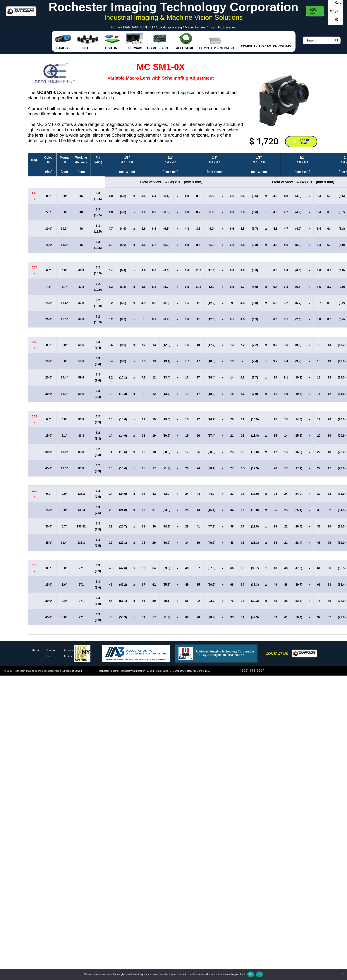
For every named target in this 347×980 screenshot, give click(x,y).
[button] (315, 11)
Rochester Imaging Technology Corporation (173, 7)
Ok (251, 974)
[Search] (337, 40)
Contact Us (52, 653)
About (35, 650)
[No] (342, 974)
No (259, 974)
